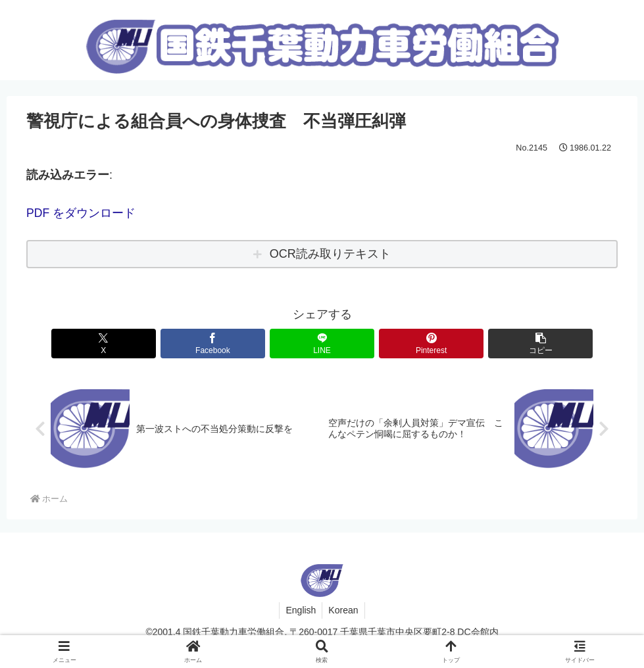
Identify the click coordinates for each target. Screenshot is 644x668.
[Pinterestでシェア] (422, 343)
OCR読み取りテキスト (330, 254)
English (300, 610)
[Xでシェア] (124, 343)
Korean (344, 610)
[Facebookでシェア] (223, 343)
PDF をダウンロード (81, 213)
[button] (521, 343)
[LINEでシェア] (322, 343)
